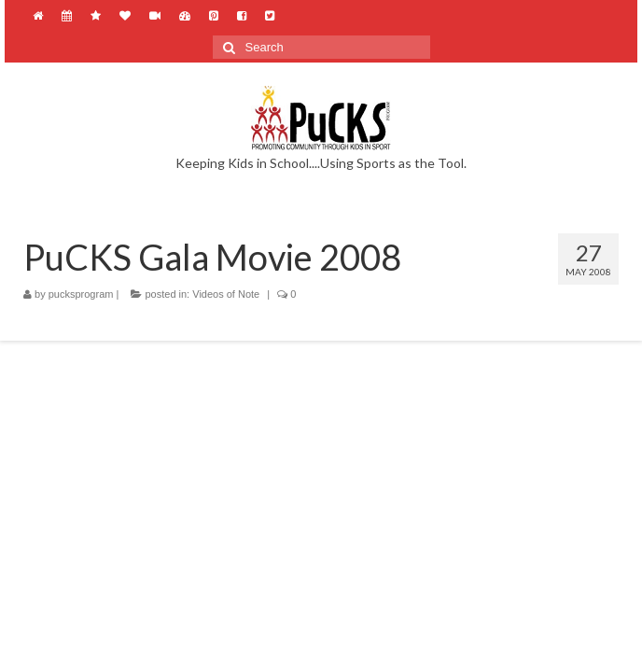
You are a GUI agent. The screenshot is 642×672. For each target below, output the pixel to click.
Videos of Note (226, 294)
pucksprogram (81, 294)
